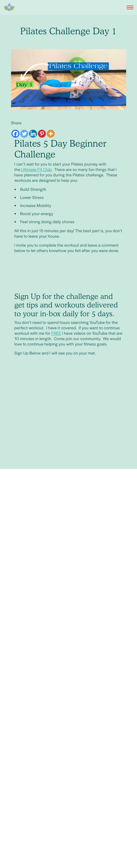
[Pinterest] (42, 134)
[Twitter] (24, 134)
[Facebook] (15, 134)
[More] (51, 134)
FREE (56, 333)
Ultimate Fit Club (36, 169)
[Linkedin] (33, 134)
